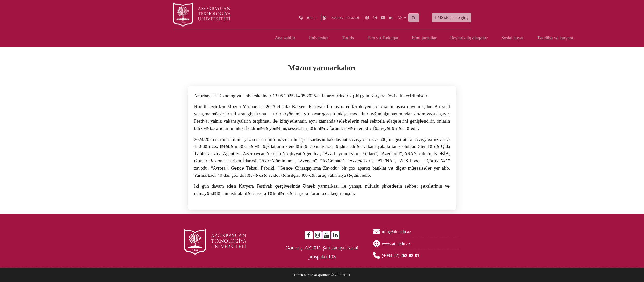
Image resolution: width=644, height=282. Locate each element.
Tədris (456, 38)
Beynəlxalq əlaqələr (577, 38)
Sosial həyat (621, 38)
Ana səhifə (393, 38)
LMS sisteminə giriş (452, 21)
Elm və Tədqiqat (491, 38)
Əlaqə (312, 21)
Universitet (427, 38)
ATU (346, 275)
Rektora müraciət (345, 21)
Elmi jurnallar (532, 38)
